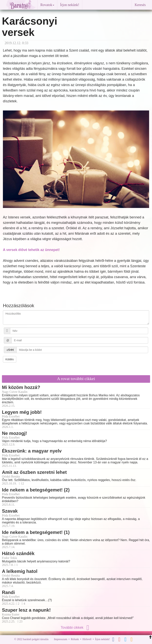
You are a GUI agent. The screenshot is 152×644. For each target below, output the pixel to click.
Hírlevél (87, 639)
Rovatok (47, 5)
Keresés (140, 5)
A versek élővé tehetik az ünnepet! (31, 250)
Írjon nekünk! (70, 5)
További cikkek (76, 628)
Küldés (10, 359)
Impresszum (61, 639)
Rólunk (75, 639)
